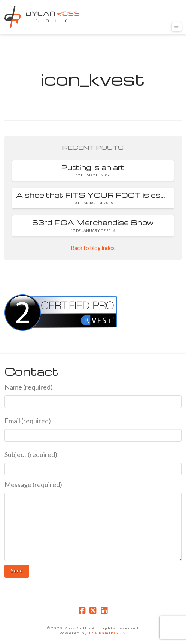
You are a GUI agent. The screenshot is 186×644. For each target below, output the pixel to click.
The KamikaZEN (107, 633)
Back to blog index (93, 248)
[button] (177, 27)
